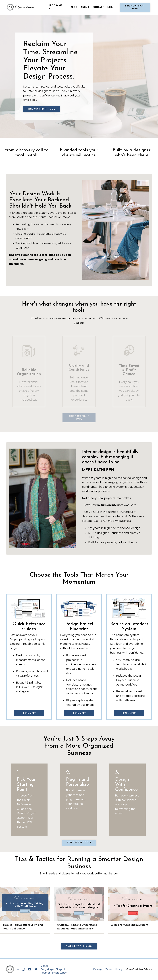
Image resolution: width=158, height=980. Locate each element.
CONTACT (98, 7)
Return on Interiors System (54, 973)
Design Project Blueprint (53, 969)
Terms (109, 969)
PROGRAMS (55, 7)
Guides (44, 966)
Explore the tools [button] (79, 843)
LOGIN (111, 7)
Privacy (119, 969)
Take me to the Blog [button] (79, 946)
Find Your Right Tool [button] (135, 7)
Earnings (98, 969)
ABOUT (85, 7)
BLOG (74, 7)
